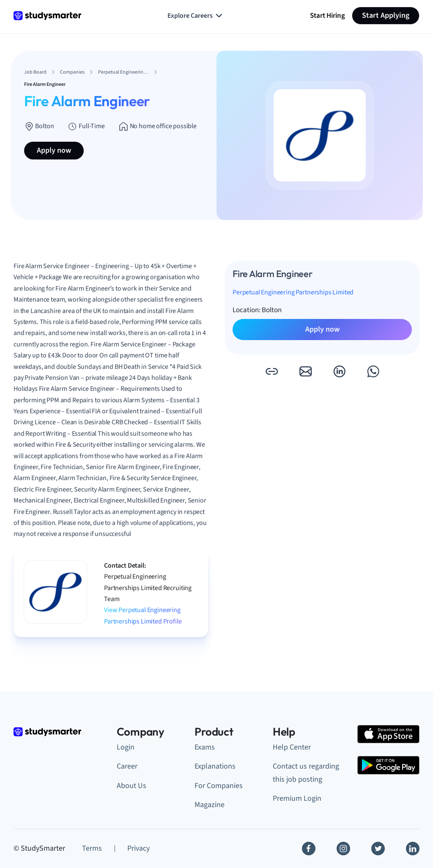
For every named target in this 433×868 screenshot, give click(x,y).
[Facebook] (309, 849)
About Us (132, 786)
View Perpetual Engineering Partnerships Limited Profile (143, 615)
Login (126, 747)
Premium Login (297, 798)
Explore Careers (196, 16)
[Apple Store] (388, 734)
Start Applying (386, 15)
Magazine (210, 805)
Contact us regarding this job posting (306, 773)
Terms (92, 848)
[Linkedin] (413, 849)
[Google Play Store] (388, 765)
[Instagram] (343, 849)
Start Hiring (327, 15)
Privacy (138, 848)
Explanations (215, 766)
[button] (271, 371)
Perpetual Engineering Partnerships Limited (293, 292)
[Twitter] (378, 849)
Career (127, 766)
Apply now (54, 150)
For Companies (219, 786)
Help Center (292, 747)
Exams (205, 747)
